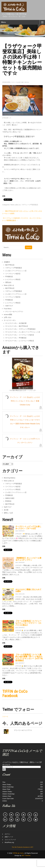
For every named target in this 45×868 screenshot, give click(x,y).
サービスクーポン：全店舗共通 (16, 323)
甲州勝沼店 (9, 277)
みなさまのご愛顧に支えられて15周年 (28, 591)
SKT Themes (26, 855)
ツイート (5, 717)
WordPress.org (9, 842)
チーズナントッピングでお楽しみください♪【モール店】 (28, 528)
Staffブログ (9, 306)
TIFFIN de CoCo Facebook (15, 694)
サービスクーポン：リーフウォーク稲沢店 (20, 335)
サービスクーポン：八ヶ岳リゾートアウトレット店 (23, 332)
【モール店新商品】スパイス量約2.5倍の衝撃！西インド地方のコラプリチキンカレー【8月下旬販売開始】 (29, 658)
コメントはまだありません (20, 82)
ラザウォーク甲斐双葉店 (30, 205)
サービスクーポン (10, 320)
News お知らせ (16, 205)
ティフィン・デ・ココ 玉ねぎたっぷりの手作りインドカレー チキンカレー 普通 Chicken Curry (25, 401)
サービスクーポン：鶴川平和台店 (17, 326)
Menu (3, 22)
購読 (4, 769)
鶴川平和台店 (10, 265)
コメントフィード (10, 840)
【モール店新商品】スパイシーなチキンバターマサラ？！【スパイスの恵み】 (28, 623)
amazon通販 (8, 314)
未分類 (6, 510)
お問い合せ (8, 317)
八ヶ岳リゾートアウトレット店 (16, 271)
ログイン (7, 834)
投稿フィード (9, 837)
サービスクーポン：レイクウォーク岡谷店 (20, 341)
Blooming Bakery (10, 478)
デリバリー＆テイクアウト (14, 312)
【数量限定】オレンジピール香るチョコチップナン (28, 559)
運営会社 (8, 282)
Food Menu (8, 309)
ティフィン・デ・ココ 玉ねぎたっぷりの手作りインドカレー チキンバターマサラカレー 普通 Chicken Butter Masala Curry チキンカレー (25, 422)
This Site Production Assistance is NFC (23, 847)
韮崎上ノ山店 (8, 513)
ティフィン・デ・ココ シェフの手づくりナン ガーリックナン (25, 441)
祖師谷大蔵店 (10, 498)
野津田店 (8, 501)
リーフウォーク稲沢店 (13, 274)
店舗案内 (7, 262)
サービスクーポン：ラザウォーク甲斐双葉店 (20, 329)
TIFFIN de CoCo (18, 853)
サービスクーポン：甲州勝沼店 (16, 338)
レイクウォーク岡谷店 (13, 279)
